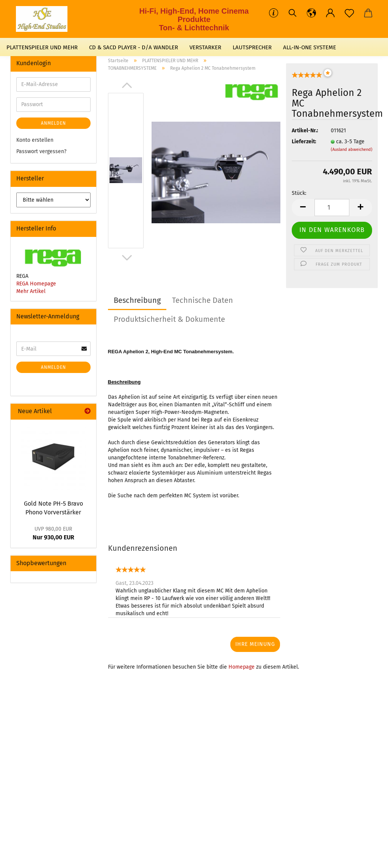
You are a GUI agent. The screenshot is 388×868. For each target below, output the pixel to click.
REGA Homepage (36, 284)
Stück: (299, 193)
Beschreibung (137, 300)
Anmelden (53, 123)
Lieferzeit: (304, 142)
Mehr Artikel (31, 291)
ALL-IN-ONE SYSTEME (310, 47)
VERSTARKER (205, 47)
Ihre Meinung (255, 644)
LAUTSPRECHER (252, 47)
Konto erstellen (35, 140)
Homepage (242, 667)
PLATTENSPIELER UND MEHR (42, 47)
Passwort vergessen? (41, 151)
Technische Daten (203, 300)
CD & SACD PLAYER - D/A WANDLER (134, 47)
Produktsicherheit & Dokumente (169, 319)
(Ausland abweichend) (352, 150)
